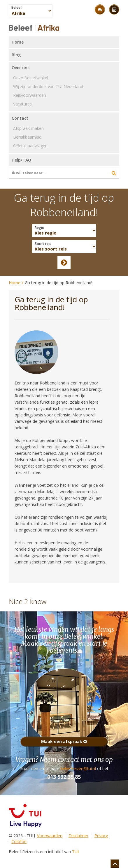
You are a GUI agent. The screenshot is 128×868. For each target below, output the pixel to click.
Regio (40, 228)
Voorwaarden (50, 836)
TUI (75, 852)
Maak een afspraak (64, 741)
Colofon (19, 841)
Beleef (17, 8)
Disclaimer (78, 836)
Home (15, 283)
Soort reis (43, 244)
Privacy (101, 836)
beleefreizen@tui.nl (78, 768)
